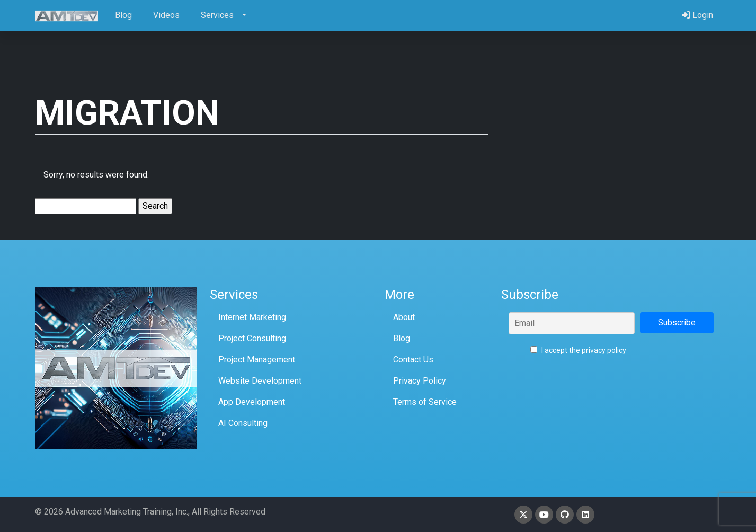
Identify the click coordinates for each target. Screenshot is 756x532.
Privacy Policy (420, 381)
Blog (402, 338)
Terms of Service (425, 402)
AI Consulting (243, 423)
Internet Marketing (252, 317)
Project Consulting (252, 338)
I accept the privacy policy (578, 350)
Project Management (257, 360)
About (404, 317)
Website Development (260, 381)
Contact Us (413, 360)
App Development (252, 402)
